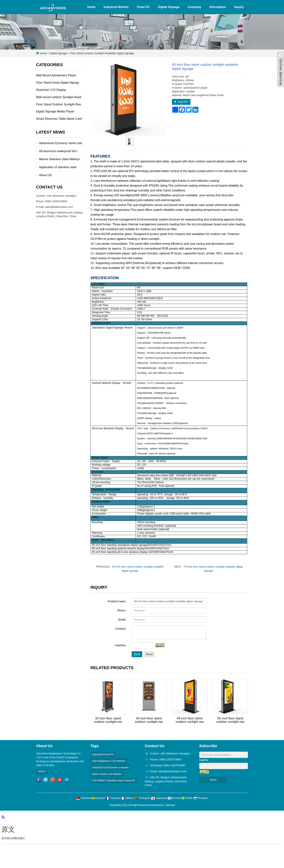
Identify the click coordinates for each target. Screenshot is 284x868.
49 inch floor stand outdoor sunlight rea (190, 720)
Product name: (117, 601)
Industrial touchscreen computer (110, 767)
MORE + (42, 772)
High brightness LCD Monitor (109, 761)
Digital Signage (169, 7)
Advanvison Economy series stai (60, 143)
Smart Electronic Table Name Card (59, 119)
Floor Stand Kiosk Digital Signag (57, 83)
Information (218, 7)
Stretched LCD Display (51, 90)
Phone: (122, 610)
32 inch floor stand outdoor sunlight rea (108, 720)
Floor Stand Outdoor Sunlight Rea (58, 104)
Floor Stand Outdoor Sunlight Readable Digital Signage (102, 53)
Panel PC (143, 7)
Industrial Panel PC (103, 754)
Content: (121, 629)
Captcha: (120, 645)
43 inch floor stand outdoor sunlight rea (149, 720)
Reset (149, 654)
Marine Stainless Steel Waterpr (59, 159)
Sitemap (170, 805)
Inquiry (239, 7)
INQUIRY (181, 102)
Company (195, 7)
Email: (122, 620)
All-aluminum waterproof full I (58, 151)
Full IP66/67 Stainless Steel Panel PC (114, 780)
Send (137, 654)
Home (91, 7)
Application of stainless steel (58, 167)
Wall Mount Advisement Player (56, 75)
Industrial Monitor (116, 7)
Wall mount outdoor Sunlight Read (59, 97)
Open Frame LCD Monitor (107, 774)
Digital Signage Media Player (55, 111)
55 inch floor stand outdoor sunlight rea (230, 720)
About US (45, 175)
